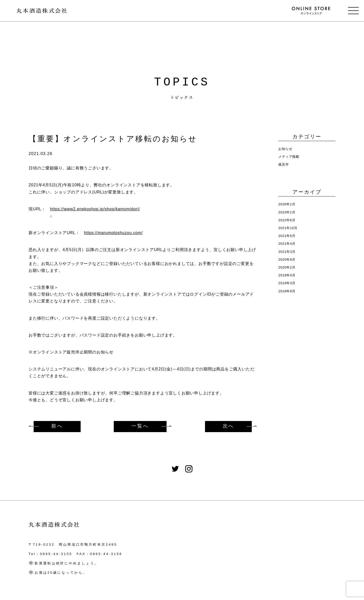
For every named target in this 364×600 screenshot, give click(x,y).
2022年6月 (287, 220)
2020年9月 (287, 260)
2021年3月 (287, 252)
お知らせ (285, 149)
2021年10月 (288, 228)
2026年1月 (287, 204)
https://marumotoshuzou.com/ (113, 233)
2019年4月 (287, 275)
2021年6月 (287, 236)
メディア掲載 (289, 157)
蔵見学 (283, 164)
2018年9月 (287, 291)
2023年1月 (287, 212)
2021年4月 (287, 244)
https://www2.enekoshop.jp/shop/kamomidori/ (95, 209)
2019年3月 (287, 283)
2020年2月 (287, 267)
